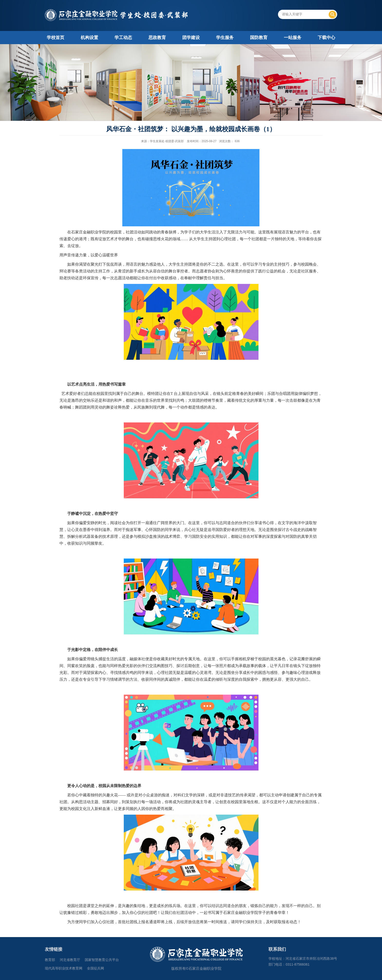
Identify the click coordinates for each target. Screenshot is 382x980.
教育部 (50, 960)
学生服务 (225, 38)
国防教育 (259, 38)
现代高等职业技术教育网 (64, 968)
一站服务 (293, 38)
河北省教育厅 (70, 960)
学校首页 (56, 38)
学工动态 (123, 38)
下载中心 (326, 38)
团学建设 (191, 38)
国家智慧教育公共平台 (102, 960)
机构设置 (89, 38)
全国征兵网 (95, 968)
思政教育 (157, 38)
